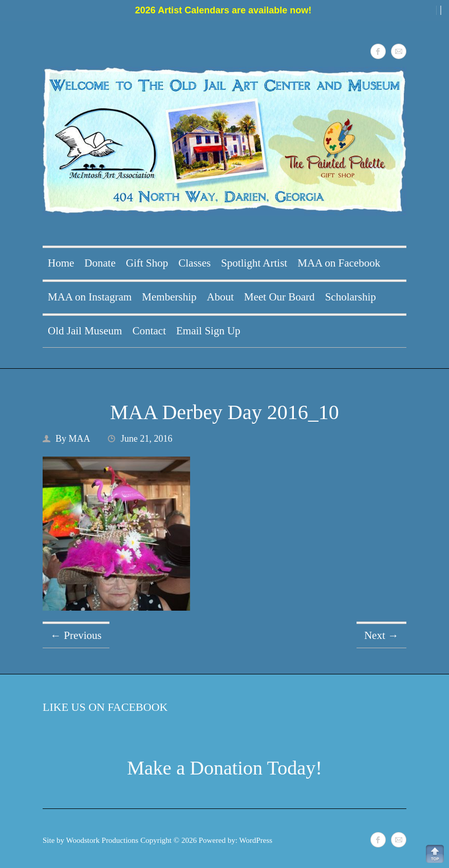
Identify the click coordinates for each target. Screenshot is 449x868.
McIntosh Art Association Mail (399, 51)
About (220, 297)
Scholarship (351, 297)
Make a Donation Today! (224, 768)
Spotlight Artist (254, 263)
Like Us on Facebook (105, 707)
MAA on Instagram (90, 297)
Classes (194, 263)
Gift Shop (147, 263)
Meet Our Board (279, 297)
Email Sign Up (208, 331)
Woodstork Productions (102, 840)
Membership (169, 297)
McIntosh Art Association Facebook (378, 51)
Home (61, 263)
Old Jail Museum (85, 331)
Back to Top (435, 854)
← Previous (76, 635)
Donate (100, 263)
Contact (149, 331)
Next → (381, 635)
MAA (80, 439)
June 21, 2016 (147, 439)
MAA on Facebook (339, 263)
